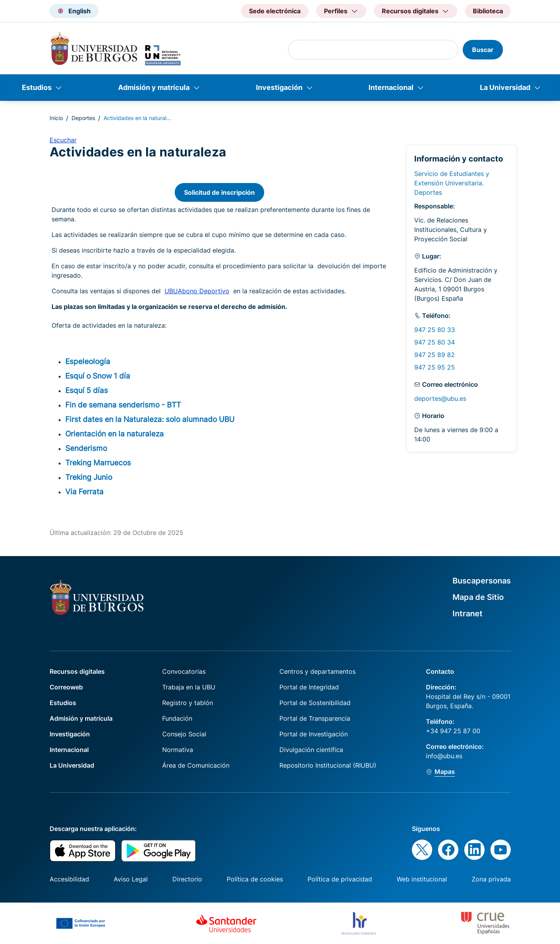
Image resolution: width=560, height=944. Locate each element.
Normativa (178, 750)
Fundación (177, 718)
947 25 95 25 (435, 367)
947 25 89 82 (435, 355)
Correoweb (66, 687)
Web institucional (422, 879)
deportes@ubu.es (440, 398)
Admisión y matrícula (154, 87)
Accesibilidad (69, 879)
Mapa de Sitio (478, 597)
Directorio (187, 879)
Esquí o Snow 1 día (98, 376)
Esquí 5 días (87, 390)
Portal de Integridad (309, 687)
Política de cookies (255, 879)
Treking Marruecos (98, 463)
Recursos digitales (77, 671)
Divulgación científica (311, 750)
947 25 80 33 (435, 330)
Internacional (391, 87)
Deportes (83, 118)
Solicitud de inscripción (219, 192)
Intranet (468, 614)
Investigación (279, 87)
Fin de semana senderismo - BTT (123, 405)
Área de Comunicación (196, 765)
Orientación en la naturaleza (115, 434)
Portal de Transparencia (315, 718)
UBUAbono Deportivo (197, 291)
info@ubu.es (444, 756)
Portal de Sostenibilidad (315, 703)
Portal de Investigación (314, 734)
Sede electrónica (275, 11)
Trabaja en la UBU (189, 687)
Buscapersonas (482, 581)
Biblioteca (488, 11)
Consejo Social (184, 734)
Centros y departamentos (318, 671)
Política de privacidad (340, 879)
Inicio (56, 118)
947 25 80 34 (435, 342)
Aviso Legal (131, 879)
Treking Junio (89, 477)
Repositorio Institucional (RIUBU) (328, 765)
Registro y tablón (188, 703)
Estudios (37, 87)
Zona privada (491, 879)
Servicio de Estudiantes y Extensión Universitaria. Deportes (452, 183)
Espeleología (88, 361)
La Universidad (505, 87)
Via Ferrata (84, 492)
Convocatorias (184, 671)
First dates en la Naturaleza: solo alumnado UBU (150, 419)
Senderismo (86, 448)
